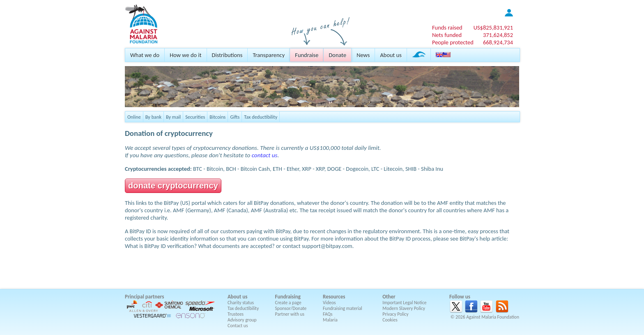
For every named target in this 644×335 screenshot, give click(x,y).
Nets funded (447, 35)
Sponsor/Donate (291, 308)
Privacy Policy (395, 314)
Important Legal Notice (404, 303)
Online (134, 117)
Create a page (288, 303)
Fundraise (307, 55)
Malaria (330, 320)
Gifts (235, 117)
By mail (173, 117)
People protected (453, 42)
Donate (337, 55)
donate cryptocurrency (173, 186)
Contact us (238, 326)
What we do (145, 55)
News (363, 55)
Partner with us (290, 314)
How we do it (185, 55)
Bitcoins (217, 117)
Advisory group (242, 320)
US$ (493, 28)
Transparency (269, 55)
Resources (334, 297)
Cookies (390, 320)
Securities (195, 117)
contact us (265, 155)
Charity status (241, 303)
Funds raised (447, 28)
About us (391, 55)
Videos (329, 303)
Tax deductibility (261, 117)
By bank (153, 117)
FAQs (328, 314)
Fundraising (288, 297)
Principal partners (144, 297)
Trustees (236, 314)
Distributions (227, 55)
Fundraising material (343, 308)
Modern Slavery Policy (404, 308)
